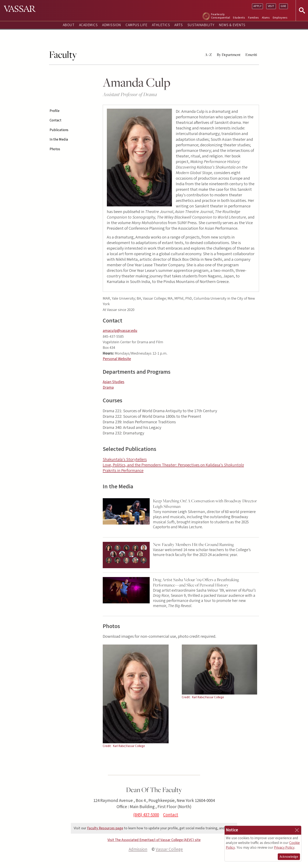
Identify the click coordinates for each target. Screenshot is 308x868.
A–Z (208, 55)
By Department (229, 55)
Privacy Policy (284, 848)
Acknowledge (289, 857)
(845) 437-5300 (146, 815)
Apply (257, 6)
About (69, 25)
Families (254, 18)
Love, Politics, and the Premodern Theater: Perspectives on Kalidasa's (173, 465)
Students (239, 18)
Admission (111, 25)
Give (283, 6)
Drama (108, 388)
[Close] (297, 830)
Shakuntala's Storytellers (125, 459)
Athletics (161, 25)
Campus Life (136, 25)
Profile (55, 111)
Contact (55, 120)
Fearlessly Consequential (220, 16)
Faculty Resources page (105, 828)
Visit (271, 6)
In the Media (59, 140)
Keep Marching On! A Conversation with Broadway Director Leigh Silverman (205, 504)
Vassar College (169, 849)
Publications (59, 130)
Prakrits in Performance (123, 471)
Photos (55, 149)
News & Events (232, 25)
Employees (280, 18)
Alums (266, 18)
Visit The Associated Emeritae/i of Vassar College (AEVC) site (154, 840)
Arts (178, 25)
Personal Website (117, 359)
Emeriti (251, 55)
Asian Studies (114, 382)
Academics (88, 25)
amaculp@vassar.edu (120, 331)
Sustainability (201, 25)
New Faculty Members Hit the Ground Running (193, 544)
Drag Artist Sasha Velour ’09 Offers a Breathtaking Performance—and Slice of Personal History (196, 582)
